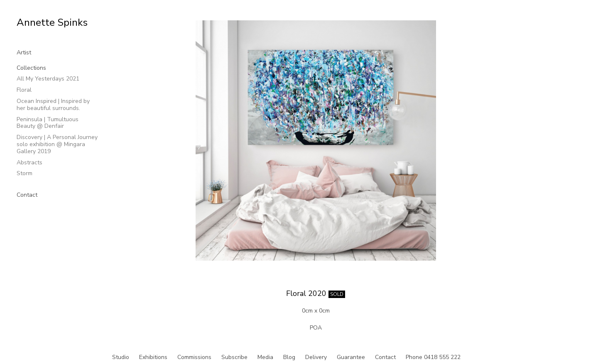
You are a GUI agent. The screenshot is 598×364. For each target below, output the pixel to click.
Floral (24, 90)
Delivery (316, 357)
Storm (25, 173)
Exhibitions (153, 357)
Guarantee (351, 357)
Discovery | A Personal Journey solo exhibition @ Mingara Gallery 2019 (57, 144)
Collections (31, 68)
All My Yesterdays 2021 (48, 79)
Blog (289, 357)
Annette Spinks (52, 22)
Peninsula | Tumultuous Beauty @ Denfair (48, 123)
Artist (24, 53)
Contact (27, 195)
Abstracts (29, 162)
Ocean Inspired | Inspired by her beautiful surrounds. (53, 105)
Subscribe (234, 357)
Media (265, 357)
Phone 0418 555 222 (433, 357)
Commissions (194, 357)
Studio (121, 357)
